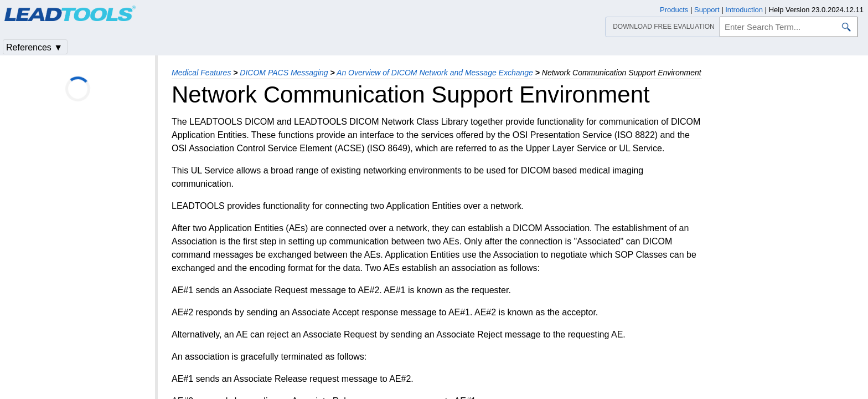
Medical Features (201, 73)
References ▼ (34, 47)
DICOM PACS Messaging (284, 73)
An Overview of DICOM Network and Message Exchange (435, 73)
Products (674, 10)
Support (707, 10)
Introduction (744, 10)
